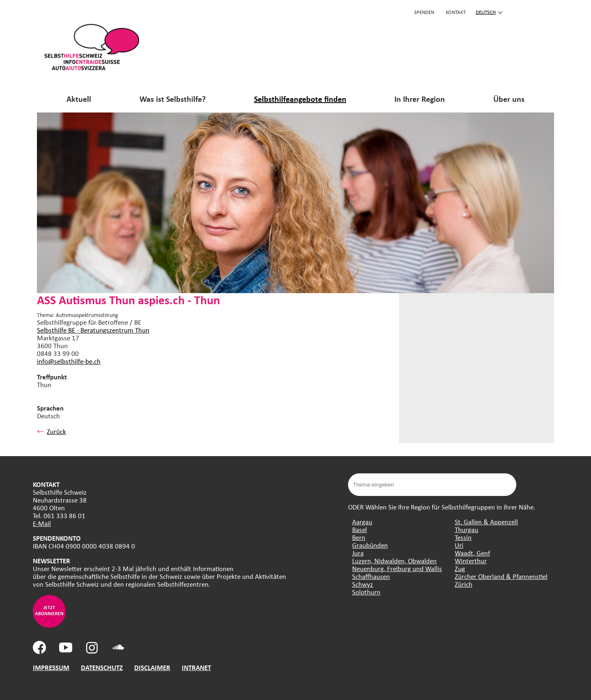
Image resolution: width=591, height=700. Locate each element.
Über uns (509, 99)
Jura (358, 553)
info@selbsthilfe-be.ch (69, 361)
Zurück (52, 431)
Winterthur (471, 561)
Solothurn (366, 592)
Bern (359, 537)
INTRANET (196, 667)
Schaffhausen (371, 576)
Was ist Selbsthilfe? (173, 99)
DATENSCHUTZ (102, 667)
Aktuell (79, 99)
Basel (360, 529)
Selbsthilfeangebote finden (300, 99)
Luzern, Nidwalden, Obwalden (394, 561)
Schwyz (363, 584)
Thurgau (466, 529)
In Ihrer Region (420, 99)
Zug (460, 568)
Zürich (464, 584)
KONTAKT (456, 12)
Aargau (362, 522)
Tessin (463, 537)
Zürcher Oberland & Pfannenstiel (501, 576)
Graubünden (370, 545)
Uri (459, 545)
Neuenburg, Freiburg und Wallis (397, 568)
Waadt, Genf (472, 553)
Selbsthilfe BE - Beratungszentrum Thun (93, 330)
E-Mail (42, 523)
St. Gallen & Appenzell (486, 522)
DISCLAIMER (152, 667)
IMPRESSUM (51, 667)
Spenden (424, 12)
